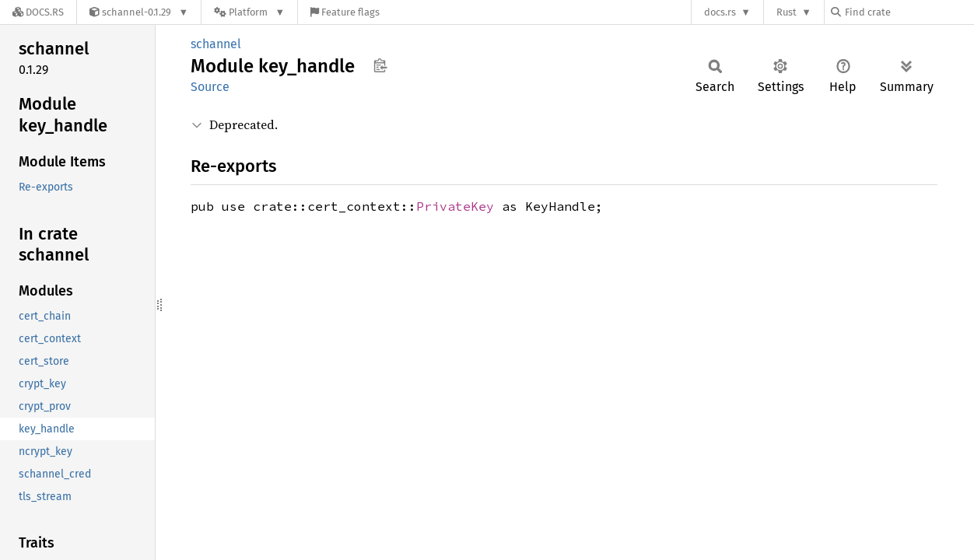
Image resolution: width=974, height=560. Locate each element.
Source (210, 87)
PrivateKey (455, 206)
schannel (216, 44)
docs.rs (720, 12)
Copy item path (380, 65)
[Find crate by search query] (909, 12)
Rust (787, 12)
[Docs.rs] (38, 12)
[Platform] (249, 12)
